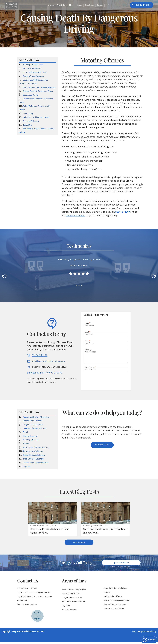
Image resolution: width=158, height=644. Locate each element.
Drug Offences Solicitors (33, 425)
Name (87, 323)
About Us (51, 5)
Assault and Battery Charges (75, 590)
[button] (76, 286)
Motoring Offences (31, 440)
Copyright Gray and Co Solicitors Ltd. (20, 633)
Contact (100, 5)
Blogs (71, 5)
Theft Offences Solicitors (33, 459)
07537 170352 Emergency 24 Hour (35, 593)
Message (88, 350)
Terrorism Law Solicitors (33, 451)
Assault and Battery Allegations (36, 417)
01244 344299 (35, 598)
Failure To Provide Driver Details (36, 117)
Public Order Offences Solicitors (36, 448)
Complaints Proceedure (28, 606)
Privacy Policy (23, 602)
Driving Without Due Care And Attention (39, 87)
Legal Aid (27, 467)
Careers (79, 5)
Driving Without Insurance (34, 76)
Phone (87, 341)
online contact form (77, 216)
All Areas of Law (102, 445)
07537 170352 (54, 373)
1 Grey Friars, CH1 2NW (28, 589)
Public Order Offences (114, 598)
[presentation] (4, 276)
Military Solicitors (30, 436)
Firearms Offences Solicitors (35, 429)
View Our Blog (79, 543)
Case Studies (90, 5)
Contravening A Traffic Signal (35, 72)
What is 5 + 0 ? (90, 367)
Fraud (25, 432)
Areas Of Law (62, 5)
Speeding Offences (31, 121)
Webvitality (151, 633)
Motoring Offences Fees (33, 65)
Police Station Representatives (36, 463)
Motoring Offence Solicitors (117, 589)
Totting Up (27, 125)
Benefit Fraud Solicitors (33, 421)
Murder (26, 444)
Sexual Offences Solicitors (34, 455)
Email (87, 332)
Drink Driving (28, 114)
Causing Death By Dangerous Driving (38, 91)
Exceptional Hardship (32, 69)
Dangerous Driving (30, 95)
